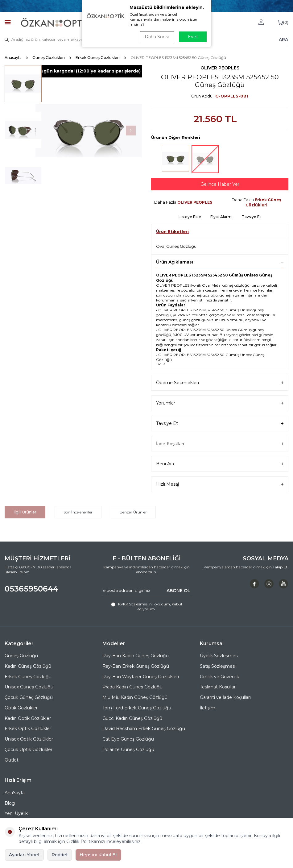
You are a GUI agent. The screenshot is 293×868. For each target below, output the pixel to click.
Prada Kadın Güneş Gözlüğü (132, 687)
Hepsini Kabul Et (98, 855)
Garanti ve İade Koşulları (225, 697)
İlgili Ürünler (25, 512)
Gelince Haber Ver (220, 184)
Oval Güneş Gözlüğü (176, 246)
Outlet (12, 760)
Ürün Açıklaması (220, 262)
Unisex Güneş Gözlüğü (29, 687)
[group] (89, 131)
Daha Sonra (157, 37)
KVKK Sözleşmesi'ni (135, 604)
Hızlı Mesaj (220, 484)
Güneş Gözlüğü (21, 656)
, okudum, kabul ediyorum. (146, 606)
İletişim (208, 708)
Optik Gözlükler (21, 708)
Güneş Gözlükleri (49, 58)
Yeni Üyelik (16, 813)
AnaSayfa (15, 793)
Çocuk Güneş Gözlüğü (29, 697)
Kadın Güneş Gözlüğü (28, 666)
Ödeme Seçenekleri (220, 383)
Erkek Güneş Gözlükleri (98, 58)
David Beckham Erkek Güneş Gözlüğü (144, 729)
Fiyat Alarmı (221, 217)
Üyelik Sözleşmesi (219, 656)
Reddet (60, 855)
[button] (131, 131)
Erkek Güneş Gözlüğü (28, 677)
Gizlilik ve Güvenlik (219, 677)
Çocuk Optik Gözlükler (29, 750)
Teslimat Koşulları (218, 687)
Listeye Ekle (190, 217)
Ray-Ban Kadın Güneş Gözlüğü (136, 656)
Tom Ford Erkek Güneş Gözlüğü (137, 708)
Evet (193, 37)
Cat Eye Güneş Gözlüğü (128, 739)
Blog (10, 803)
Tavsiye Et (252, 217)
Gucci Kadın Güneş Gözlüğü (132, 718)
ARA (283, 39)
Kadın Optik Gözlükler (28, 718)
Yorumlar (220, 403)
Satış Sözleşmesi (218, 666)
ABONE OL (178, 590)
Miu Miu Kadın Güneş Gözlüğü (135, 697)
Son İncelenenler (78, 512)
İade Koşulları (220, 444)
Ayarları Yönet (24, 855)
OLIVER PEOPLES (220, 68)
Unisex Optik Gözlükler (29, 739)
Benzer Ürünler (133, 512)
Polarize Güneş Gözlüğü (128, 750)
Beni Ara (220, 464)
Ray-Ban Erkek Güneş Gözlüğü (136, 666)
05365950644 (31, 589)
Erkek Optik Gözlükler (28, 729)
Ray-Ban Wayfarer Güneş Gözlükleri (141, 677)
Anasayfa (13, 58)
